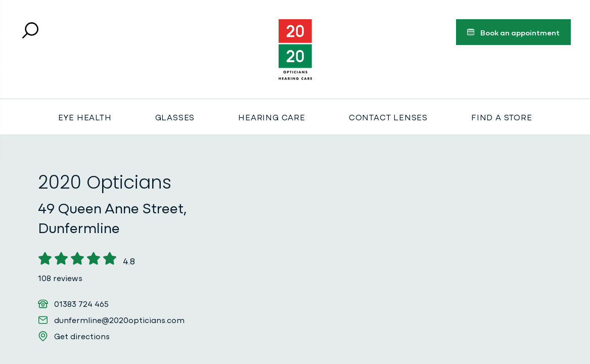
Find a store (502, 117)
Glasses (175, 117)
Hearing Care (272, 117)
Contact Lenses (388, 117)
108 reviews (60, 278)
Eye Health (85, 117)
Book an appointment (513, 34)
